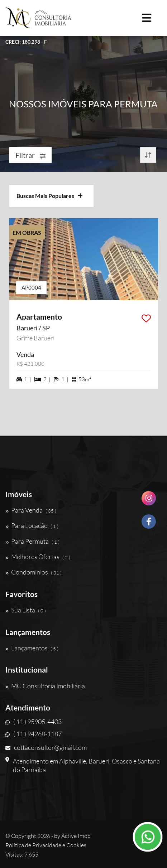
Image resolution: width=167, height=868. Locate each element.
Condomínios (34, 572)
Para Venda (31, 510)
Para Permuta (32, 541)
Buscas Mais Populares (50, 196)
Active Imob (76, 836)
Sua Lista (26, 610)
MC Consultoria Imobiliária (45, 686)
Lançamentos (32, 648)
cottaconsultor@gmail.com (46, 747)
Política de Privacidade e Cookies (46, 845)
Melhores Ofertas (38, 557)
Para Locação (32, 525)
